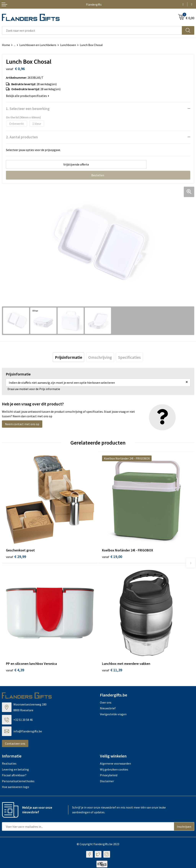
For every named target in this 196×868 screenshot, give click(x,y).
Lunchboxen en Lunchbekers (38, 45)
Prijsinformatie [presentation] (69, 357)
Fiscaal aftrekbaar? (14, 776)
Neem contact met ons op (22, 424)
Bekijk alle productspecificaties (28, 96)
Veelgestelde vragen (113, 715)
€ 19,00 (112, 557)
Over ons (106, 703)
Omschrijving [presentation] (100, 357)
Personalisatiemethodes (18, 781)
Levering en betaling (15, 770)
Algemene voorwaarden (115, 764)
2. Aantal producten (22, 137)
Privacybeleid (109, 776)
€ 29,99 (16, 557)
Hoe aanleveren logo (16, 787)
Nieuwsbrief (108, 709)
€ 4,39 (15, 670)
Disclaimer (107, 781)
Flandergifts (94, 4)
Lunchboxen (68, 45)
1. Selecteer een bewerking (28, 108)
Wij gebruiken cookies (114, 770)
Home (6, 45)
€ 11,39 (112, 670)
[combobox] (92, 30)
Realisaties (9, 764)
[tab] (69, 357)
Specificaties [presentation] (129, 357)
